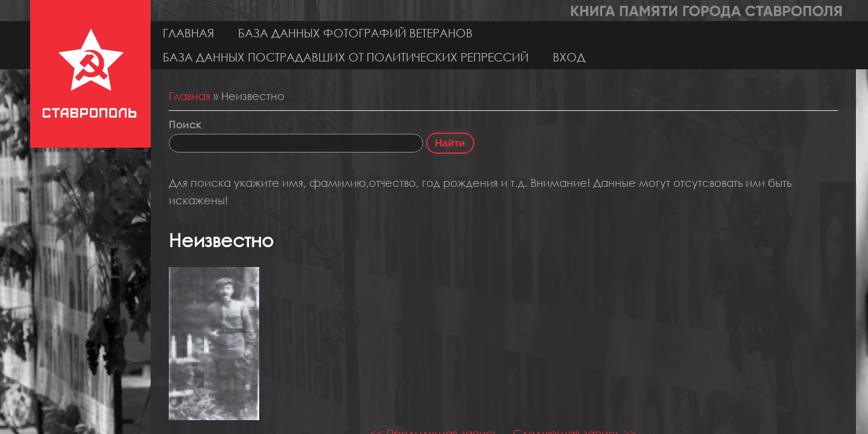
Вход (569, 57)
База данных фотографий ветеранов (355, 33)
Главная (188, 33)
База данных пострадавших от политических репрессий (346, 57)
